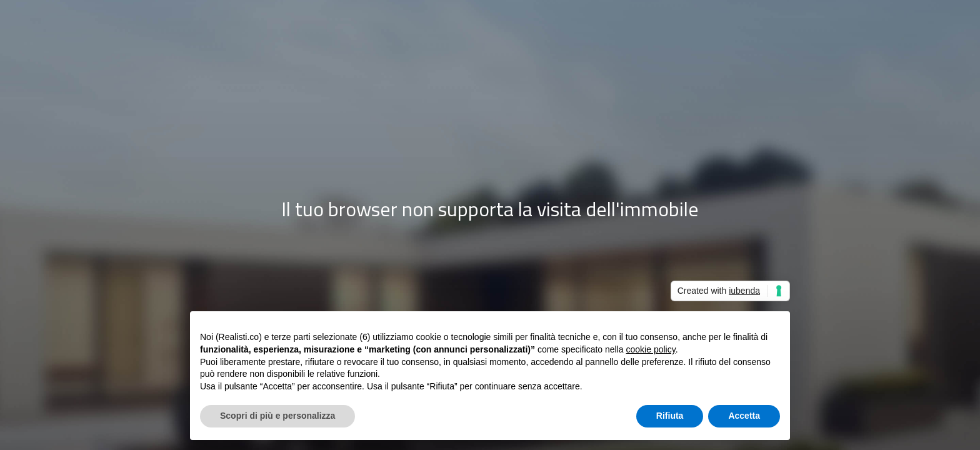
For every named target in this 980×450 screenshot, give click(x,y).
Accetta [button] (744, 416)
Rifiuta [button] (670, 416)
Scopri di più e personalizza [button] (277, 416)
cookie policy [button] (651, 349)
